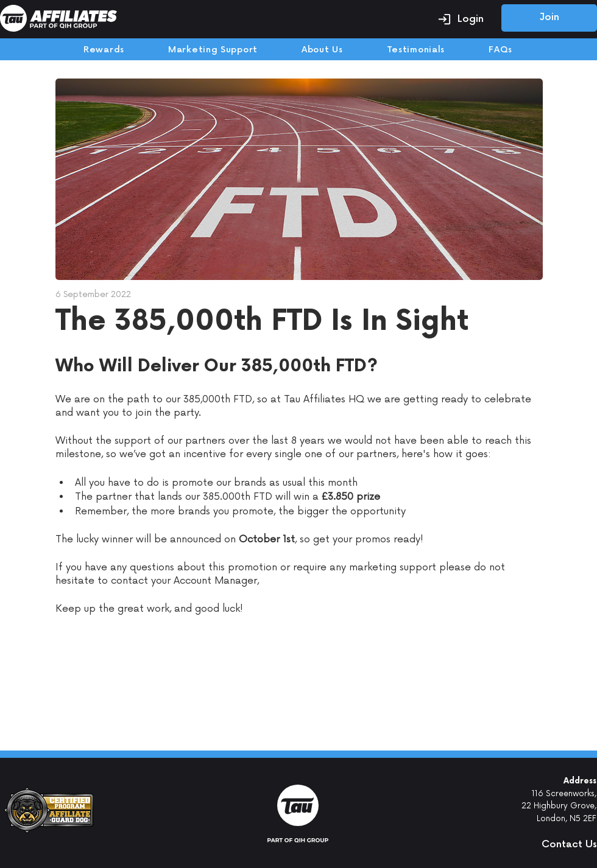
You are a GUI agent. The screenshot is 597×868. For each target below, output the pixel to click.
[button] (545, 844)
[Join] (549, 18)
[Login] (461, 19)
